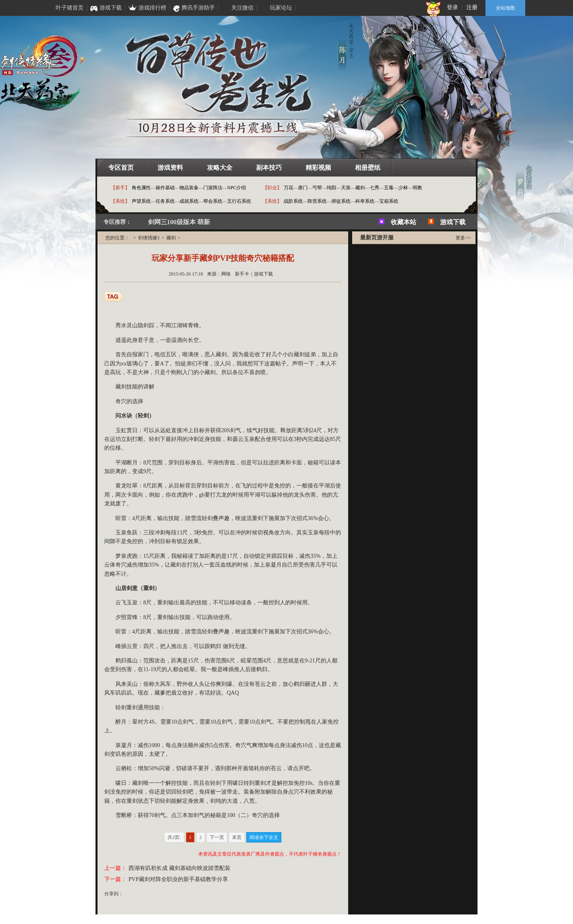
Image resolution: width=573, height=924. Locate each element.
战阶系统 (293, 201)
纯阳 (331, 188)
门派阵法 (213, 188)
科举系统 (365, 201)
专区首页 (121, 168)
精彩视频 (318, 168)
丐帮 (317, 188)
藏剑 (360, 188)
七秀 (374, 188)
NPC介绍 (237, 188)
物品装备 (189, 188)
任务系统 (165, 201)
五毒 (389, 188)
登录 (452, 7)
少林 (403, 188)
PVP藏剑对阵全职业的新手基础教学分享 (178, 879)
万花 (288, 188)
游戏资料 (170, 168)
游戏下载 (453, 222)
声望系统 (141, 201)
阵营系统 (317, 201)
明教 (417, 188)
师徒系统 (341, 201)
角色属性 (141, 188)
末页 (237, 837)
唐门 (303, 188)
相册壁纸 (368, 168)
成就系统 (189, 201)
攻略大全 (220, 168)
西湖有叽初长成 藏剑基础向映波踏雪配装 (179, 868)
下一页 (217, 837)
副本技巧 (269, 168)
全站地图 (505, 8)
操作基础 (165, 188)
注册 (472, 7)
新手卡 (242, 274)
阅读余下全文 (264, 837)
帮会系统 (213, 201)
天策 (346, 188)
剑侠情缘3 (149, 238)
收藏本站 (403, 222)
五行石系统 (239, 201)
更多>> (463, 238)
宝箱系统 (389, 201)
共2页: (174, 837)
